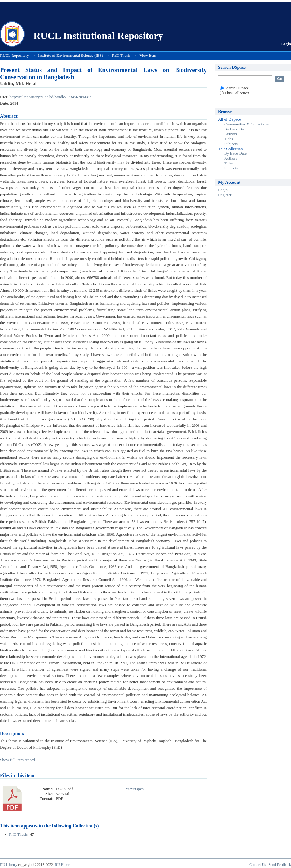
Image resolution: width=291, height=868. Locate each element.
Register (225, 195)
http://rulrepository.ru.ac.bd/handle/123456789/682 (50, 97)
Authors (231, 134)
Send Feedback (280, 865)
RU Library (9, 865)
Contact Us (258, 865)
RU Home (62, 865)
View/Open (135, 789)
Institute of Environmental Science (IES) (70, 55)
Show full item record (17, 760)
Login (286, 44)
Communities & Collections (247, 124)
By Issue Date (235, 129)
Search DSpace (234, 88)
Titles (229, 139)
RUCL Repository (15, 55)
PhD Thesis (121, 55)
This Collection (234, 93)
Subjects (231, 144)
